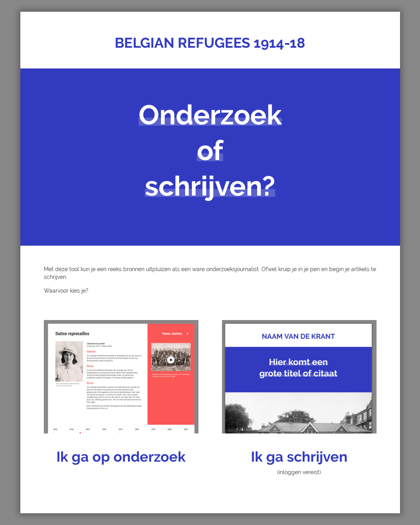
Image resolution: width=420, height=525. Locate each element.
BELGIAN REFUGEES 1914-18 (210, 43)
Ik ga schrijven (299, 457)
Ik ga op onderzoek (121, 457)
